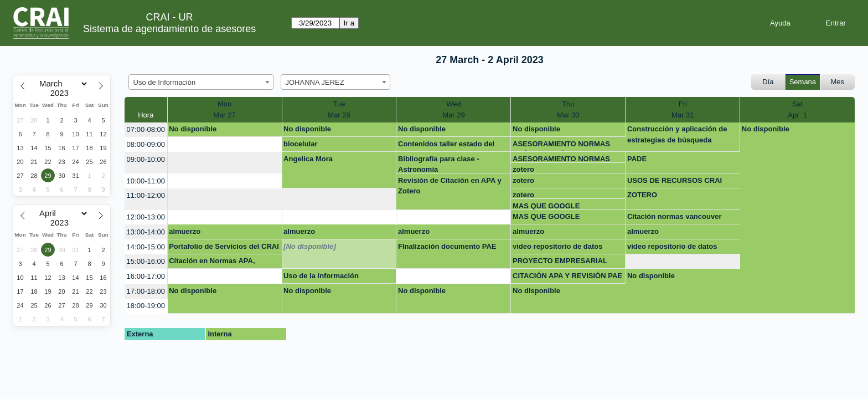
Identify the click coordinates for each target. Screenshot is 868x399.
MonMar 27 (224, 109)
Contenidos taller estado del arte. (446, 146)
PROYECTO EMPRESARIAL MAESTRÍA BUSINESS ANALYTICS (560, 263)
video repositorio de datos (558, 246)
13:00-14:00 (146, 232)
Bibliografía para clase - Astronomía (439, 164)
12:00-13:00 (146, 217)
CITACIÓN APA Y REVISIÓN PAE (567, 276)
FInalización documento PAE (447, 246)
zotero (523, 169)
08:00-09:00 (146, 144)
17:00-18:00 (146, 291)
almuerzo (185, 231)
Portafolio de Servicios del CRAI (224, 246)
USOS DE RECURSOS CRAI (675, 180)
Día (768, 82)
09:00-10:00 (146, 159)
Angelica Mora (308, 159)
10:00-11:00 (146, 181)
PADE (637, 159)
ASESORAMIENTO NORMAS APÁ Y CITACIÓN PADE (561, 146)
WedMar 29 (453, 109)
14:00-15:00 (146, 247)
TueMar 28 (339, 109)
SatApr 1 (797, 109)
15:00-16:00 (146, 261)
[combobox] (201, 82)
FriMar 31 (683, 109)
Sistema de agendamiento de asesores (169, 29)
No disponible (193, 129)
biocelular (300, 144)
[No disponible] (310, 246)
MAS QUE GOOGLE (546, 206)
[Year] (62, 93)
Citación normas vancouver (675, 216)
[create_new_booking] (225, 144)
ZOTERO (642, 195)
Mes (838, 82)
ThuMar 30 (568, 109)
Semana (803, 82)
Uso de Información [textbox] (165, 82)
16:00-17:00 (146, 276)
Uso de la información (321, 276)
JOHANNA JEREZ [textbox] (315, 82)
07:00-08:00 (146, 129)
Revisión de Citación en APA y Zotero (450, 186)
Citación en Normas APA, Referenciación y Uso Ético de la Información (220, 263)
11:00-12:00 (146, 195)
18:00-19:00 (146, 306)
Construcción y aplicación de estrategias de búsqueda (677, 134)
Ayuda (780, 23)
